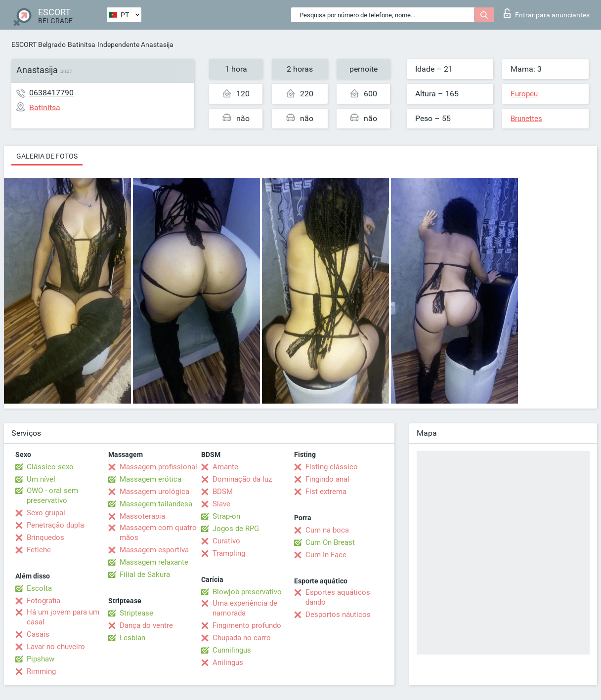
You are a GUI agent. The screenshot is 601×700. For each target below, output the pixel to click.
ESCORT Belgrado (39, 44)
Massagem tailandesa (156, 504)
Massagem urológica (154, 492)
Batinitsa (82, 44)
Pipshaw (41, 659)
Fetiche (39, 550)
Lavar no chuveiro (56, 647)
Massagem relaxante (154, 562)
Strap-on (226, 516)
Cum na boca (327, 530)
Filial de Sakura (145, 575)
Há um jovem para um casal (63, 617)
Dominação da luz (242, 479)
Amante (225, 467)
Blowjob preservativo (247, 592)
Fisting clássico (332, 467)
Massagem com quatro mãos (158, 533)
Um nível (41, 479)
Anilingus (228, 662)
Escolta (39, 588)
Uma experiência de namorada (245, 608)
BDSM (223, 492)
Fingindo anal (327, 479)
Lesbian (132, 638)
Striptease (136, 613)
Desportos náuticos (338, 615)
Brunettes (526, 119)
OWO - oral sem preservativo (52, 495)
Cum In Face (326, 555)
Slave (221, 504)
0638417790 (51, 93)
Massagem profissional (158, 467)
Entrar (547, 13)
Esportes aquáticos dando (338, 597)
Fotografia (43, 601)
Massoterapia (142, 516)
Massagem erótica (150, 479)
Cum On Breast (330, 542)
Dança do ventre (146, 625)
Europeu (524, 94)
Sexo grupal (46, 513)
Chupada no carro (242, 638)
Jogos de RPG (236, 529)
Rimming (41, 671)
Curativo (226, 541)
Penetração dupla (55, 525)
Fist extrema (326, 492)
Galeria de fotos (47, 156)
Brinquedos (45, 537)
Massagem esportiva (154, 550)
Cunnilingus (232, 650)
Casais (38, 634)
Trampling (229, 553)
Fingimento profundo (247, 625)
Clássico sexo (50, 467)
